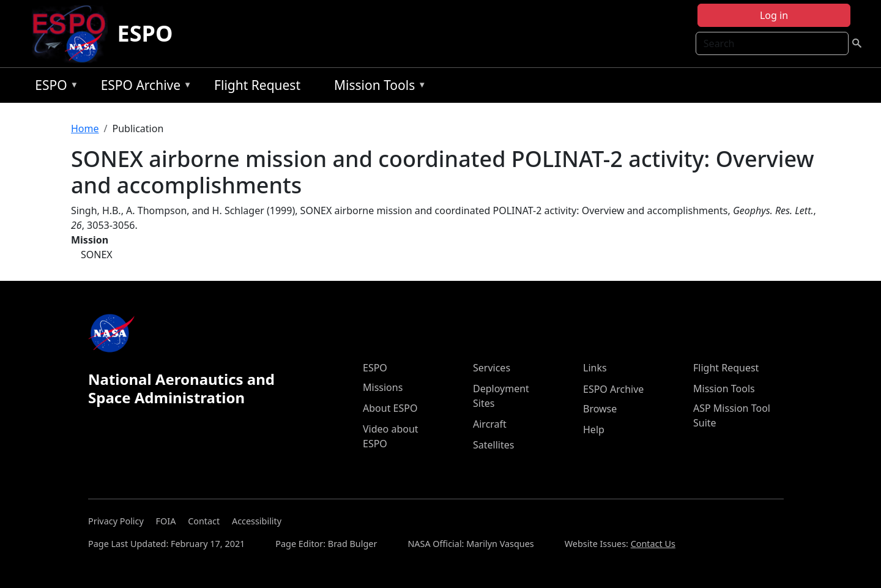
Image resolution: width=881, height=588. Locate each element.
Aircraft (490, 424)
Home (85, 128)
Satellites (493, 445)
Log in (774, 15)
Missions (383, 387)
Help (594, 430)
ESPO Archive (143, 87)
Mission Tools (377, 87)
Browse (600, 409)
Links (595, 368)
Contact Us (653, 544)
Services (492, 368)
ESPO (145, 33)
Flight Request (257, 85)
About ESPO (390, 408)
